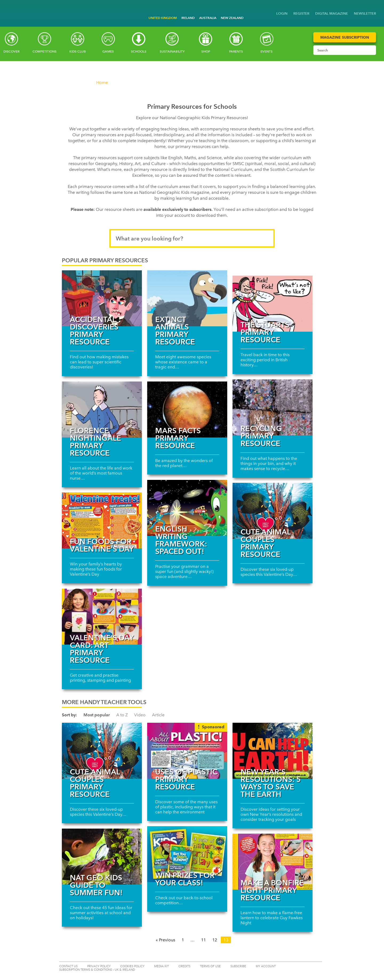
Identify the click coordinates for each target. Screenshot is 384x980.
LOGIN (282, 13)
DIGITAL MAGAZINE (332, 13)
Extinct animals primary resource (175, 331)
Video (140, 715)
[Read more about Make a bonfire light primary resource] (273, 862)
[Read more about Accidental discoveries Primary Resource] (102, 298)
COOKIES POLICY (132, 966)
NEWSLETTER (365, 13)
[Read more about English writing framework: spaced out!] (187, 508)
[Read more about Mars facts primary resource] (187, 409)
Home (102, 83)
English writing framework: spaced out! (181, 540)
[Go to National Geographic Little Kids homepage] (16, 8)
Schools (139, 51)
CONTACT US (68, 966)
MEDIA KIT (161, 966)
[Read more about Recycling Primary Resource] (273, 407)
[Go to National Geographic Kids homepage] (8, 9)
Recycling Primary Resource (261, 436)
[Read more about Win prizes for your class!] (187, 854)
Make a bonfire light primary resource (272, 890)
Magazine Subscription (345, 37)
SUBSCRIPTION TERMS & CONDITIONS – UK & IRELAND (97, 970)
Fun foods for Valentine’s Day (102, 545)
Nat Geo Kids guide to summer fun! (96, 885)
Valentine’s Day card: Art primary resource (102, 649)
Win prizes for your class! (185, 879)
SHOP (206, 51)
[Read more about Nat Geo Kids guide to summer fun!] (102, 857)
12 (215, 940)
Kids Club (78, 51)
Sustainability (172, 51)
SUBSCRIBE (238, 966)
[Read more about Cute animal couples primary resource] (273, 511)
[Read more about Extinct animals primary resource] (187, 298)
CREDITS (184, 966)
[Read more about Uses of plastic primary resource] (187, 751)
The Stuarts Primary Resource (265, 332)
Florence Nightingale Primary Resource (95, 442)
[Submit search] (371, 50)
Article (158, 715)
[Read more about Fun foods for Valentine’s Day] (102, 520)
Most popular (97, 715)
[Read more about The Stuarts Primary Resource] (273, 304)
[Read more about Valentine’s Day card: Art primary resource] (102, 617)
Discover (11, 51)
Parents (236, 51)
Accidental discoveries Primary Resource (94, 331)
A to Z (122, 715)
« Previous (165, 940)
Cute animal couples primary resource (265, 543)
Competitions (45, 51)
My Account (266, 966)
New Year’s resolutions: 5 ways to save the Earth (271, 783)
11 (203, 940)
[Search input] (340, 50)
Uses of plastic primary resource (186, 779)
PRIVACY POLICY (99, 966)
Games (108, 51)
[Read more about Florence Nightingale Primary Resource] (102, 409)
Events (267, 51)
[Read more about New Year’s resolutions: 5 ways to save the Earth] (273, 751)
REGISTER (301, 13)
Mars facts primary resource (178, 438)
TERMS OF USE (210, 966)
